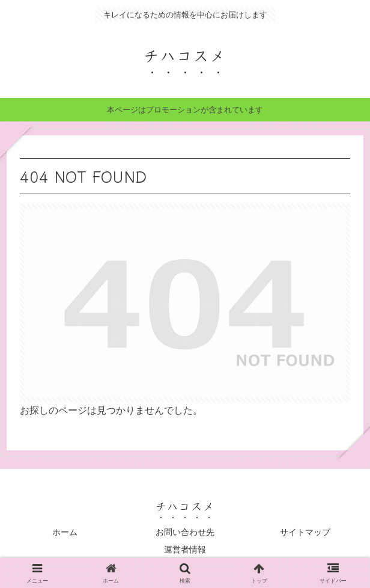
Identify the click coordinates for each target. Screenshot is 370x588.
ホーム (65, 532)
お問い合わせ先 (185, 532)
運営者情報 (185, 550)
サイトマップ (305, 532)
